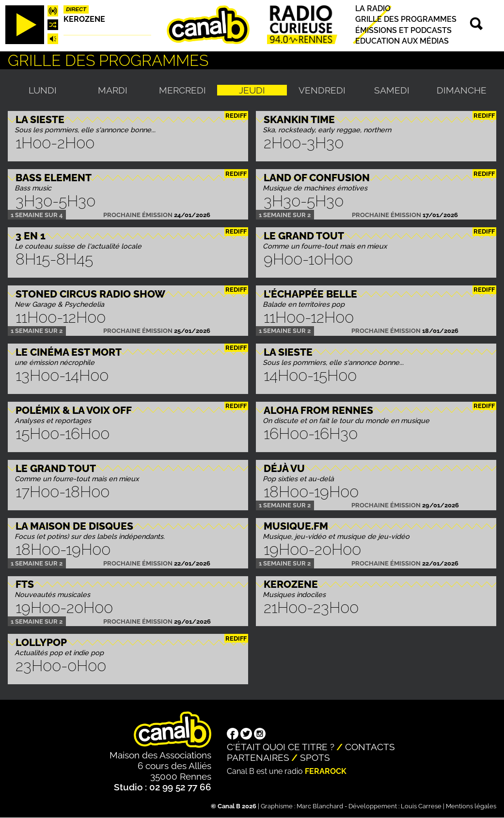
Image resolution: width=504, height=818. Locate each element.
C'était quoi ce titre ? (281, 747)
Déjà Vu (284, 468)
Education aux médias (402, 41)
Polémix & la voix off (74, 410)
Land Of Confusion (317, 178)
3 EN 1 (31, 236)
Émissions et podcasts (403, 30)
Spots (315, 757)
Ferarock (326, 771)
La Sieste (40, 119)
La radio (373, 8)
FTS (25, 584)
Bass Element (54, 178)
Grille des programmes (406, 20)
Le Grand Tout (304, 236)
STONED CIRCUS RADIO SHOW (90, 294)
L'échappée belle (310, 294)
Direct (76, 9)
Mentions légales (471, 806)
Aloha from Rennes (318, 410)
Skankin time (299, 119)
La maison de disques (74, 526)
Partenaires (258, 757)
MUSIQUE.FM (296, 526)
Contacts (370, 747)
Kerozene (84, 19)
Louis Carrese (421, 806)
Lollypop (41, 642)
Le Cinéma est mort (69, 352)
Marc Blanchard (320, 806)
